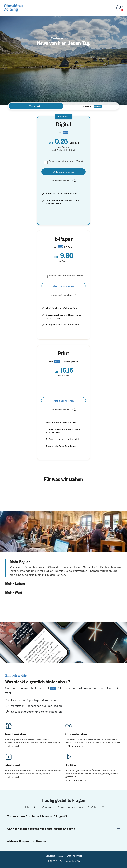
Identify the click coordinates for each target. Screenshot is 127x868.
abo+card (56, 204)
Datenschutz (75, 856)
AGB (61, 856)
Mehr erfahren (15, 746)
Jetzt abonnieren (77, 780)
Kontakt (50, 856)
